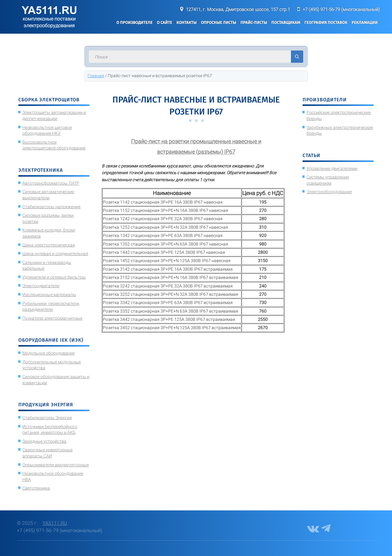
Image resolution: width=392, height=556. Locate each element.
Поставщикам (286, 23)
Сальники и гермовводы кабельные (47, 265)
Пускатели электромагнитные (52, 318)
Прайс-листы (254, 23)
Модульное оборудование (49, 353)
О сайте (164, 23)
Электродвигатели (41, 286)
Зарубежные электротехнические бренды (340, 130)
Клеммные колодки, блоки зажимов (49, 233)
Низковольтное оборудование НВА (53, 476)
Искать (297, 57)
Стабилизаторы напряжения (51, 207)
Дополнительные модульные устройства (52, 365)
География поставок (326, 23)
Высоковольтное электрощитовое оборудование (54, 145)
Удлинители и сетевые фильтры (54, 277)
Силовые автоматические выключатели (48, 195)
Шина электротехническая (49, 245)
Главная (96, 76)
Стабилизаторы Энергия (47, 418)
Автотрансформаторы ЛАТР (51, 183)
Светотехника (36, 488)
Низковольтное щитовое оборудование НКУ (47, 130)
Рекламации (365, 23)
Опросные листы (219, 23)
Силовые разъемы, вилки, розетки (48, 218)
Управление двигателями (332, 168)
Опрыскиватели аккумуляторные (56, 465)
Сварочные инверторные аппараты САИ (47, 453)
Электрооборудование (329, 192)
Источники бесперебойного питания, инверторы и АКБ (50, 430)
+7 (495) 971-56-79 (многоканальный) (341, 9)
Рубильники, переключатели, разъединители (51, 306)
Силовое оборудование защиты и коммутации (56, 380)
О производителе (134, 23)
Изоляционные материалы (49, 295)
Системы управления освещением (328, 180)
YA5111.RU (55, 523)
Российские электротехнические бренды (339, 115)
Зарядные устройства (44, 441)
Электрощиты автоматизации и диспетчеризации (54, 115)
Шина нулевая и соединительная (55, 254)
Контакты (187, 23)
